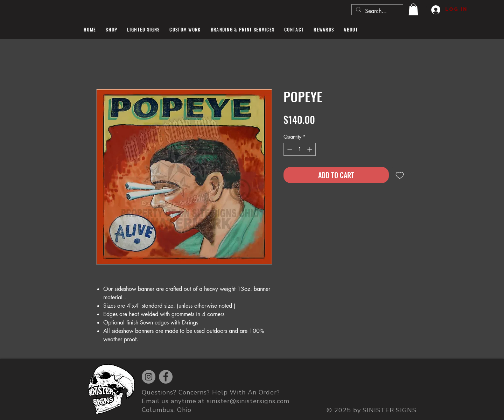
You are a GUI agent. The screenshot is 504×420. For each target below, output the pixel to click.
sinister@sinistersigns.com (248, 401)
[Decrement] (289, 149)
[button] (413, 9)
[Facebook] (166, 377)
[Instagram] (149, 377)
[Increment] (310, 149)
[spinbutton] (300, 149)
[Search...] (377, 11)
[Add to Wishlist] (400, 175)
